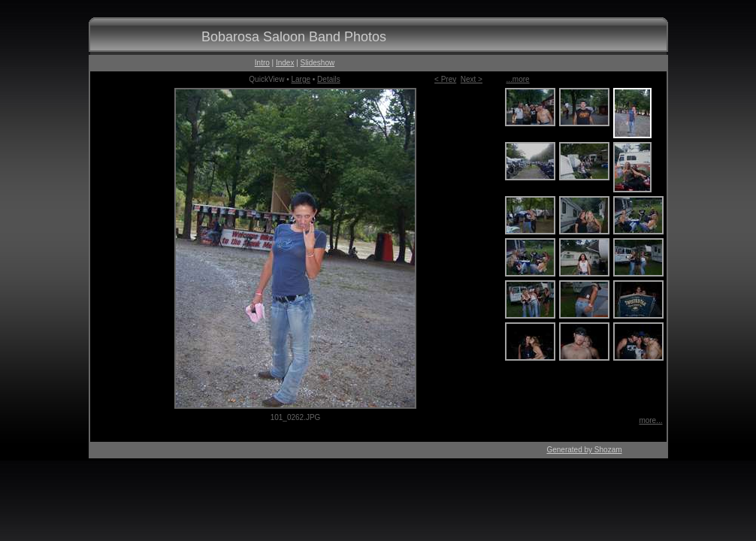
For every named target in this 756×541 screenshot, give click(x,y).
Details (329, 79)
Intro (262, 63)
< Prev (445, 79)
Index (285, 63)
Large (301, 79)
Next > (472, 79)
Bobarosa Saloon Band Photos (294, 37)
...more (518, 79)
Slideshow (318, 63)
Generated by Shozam (584, 450)
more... (650, 420)
